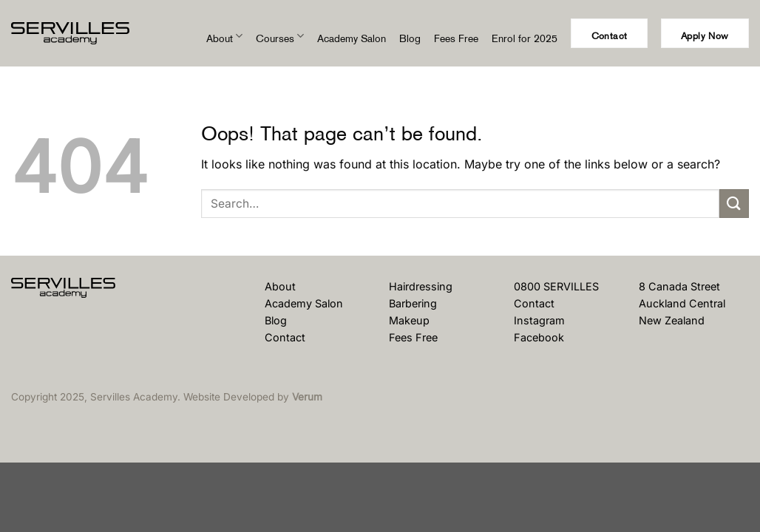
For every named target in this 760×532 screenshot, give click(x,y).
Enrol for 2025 (525, 38)
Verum (307, 397)
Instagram (539, 320)
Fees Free (456, 38)
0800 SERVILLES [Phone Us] (556, 286)
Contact (285, 337)
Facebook (539, 337)
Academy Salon (352, 38)
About (224, 39)
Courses (280, 39)
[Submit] (734, 204)
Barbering (413, 303)
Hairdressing (421, 286)
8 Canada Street (679, 286)
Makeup (409, 320)
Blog (410, 38)
